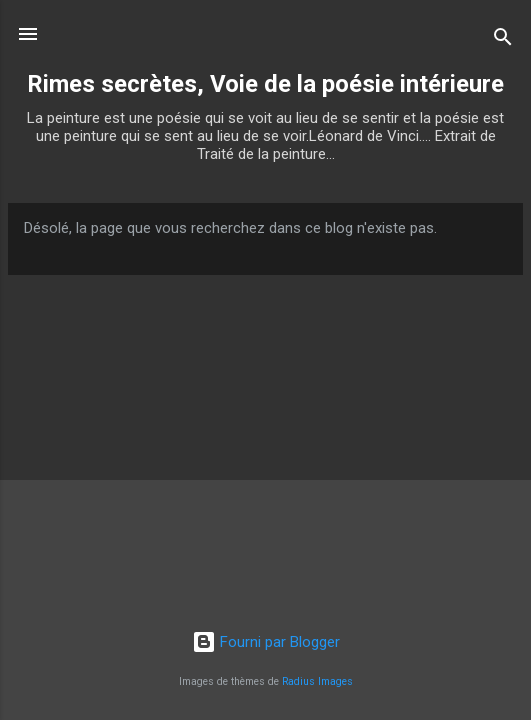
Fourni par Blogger (266, 642)
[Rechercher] (503, 40)
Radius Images (317, 681)
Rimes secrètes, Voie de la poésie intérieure (265, 84)
